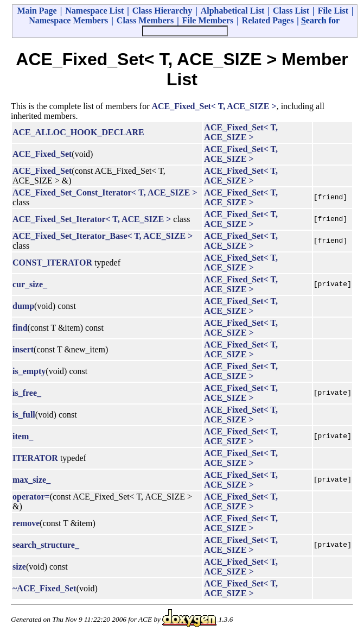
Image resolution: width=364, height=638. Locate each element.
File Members (208, 20)
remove (26, 523)
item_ (23, 436)
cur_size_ (30, 284)
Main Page (37, 11)
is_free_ (27, 393)
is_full (24, 415)
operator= (31, 497)
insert (23, 349)
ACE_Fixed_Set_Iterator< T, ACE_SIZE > (92, 219)
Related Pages (268, 20)
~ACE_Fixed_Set (44, 588)
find (20, 328)
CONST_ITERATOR (52, 263)
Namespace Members (68, 20)
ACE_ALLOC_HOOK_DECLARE (78, 132)
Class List (291, 11)
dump (23, 306)
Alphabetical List (233, 11)
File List (333, 11)
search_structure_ (46, 545)
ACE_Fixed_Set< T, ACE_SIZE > (214, 106)
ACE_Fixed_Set (42, 154)
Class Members (145, 20)
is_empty (29, 371)
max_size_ (31, 480)
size (19, 567)
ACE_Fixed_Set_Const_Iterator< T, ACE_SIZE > (105, 192)
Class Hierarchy (162, 11)
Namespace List (94, 11)
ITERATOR (35, 458)
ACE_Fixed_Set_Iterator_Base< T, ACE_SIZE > (103, 236)
